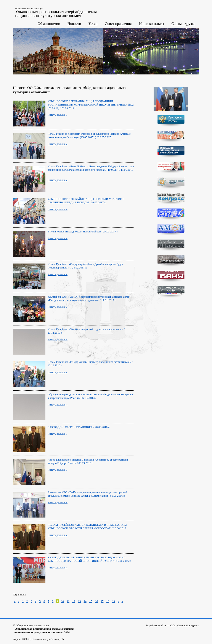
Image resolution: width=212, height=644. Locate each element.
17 (102, 601)
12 (74, 601)
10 (62, 601)
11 (68, 601)
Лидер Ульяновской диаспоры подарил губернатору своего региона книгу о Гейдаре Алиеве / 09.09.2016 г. (88, 461)
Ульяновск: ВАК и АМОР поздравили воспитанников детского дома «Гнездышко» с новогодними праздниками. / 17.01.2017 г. (88, 298)
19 (113, 601)
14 (85, 601)
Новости (74, 24)
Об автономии (49, 24)
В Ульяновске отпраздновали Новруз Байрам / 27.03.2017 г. (83, 231)
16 (96, 601)
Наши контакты (152, 24)
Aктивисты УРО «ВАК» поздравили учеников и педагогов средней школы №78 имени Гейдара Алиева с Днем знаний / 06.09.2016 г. (88, 494)
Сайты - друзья (183, 24)
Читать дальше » (58, 115)
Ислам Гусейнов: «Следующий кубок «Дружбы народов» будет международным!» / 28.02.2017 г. (85, 266)
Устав (93, 24)
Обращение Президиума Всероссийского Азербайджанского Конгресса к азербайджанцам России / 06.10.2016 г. (90, 396)
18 (108, 601)
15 (91, 601)
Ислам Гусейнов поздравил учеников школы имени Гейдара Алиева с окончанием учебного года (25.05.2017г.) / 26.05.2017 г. (89, 135)
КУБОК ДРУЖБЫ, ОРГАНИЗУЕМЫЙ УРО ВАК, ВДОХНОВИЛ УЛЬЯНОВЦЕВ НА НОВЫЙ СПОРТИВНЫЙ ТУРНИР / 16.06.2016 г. (89, 559)
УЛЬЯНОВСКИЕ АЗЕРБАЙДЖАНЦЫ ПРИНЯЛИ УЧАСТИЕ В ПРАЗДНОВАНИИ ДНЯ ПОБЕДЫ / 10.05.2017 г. (86, 201)
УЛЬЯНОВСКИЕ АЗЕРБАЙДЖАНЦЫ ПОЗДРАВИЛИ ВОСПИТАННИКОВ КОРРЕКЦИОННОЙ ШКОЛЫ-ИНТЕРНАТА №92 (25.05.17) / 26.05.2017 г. (91, 105)
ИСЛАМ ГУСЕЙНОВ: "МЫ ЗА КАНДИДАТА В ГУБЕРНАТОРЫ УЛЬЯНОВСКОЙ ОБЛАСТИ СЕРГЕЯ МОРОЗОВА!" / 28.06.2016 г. (88, 526)
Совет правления (118, 24)
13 (79, 601)
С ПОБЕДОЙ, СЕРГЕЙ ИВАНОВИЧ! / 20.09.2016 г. (79, 427)
